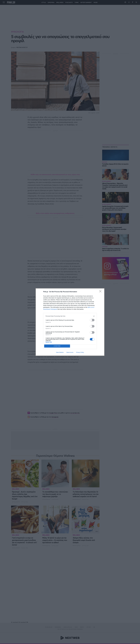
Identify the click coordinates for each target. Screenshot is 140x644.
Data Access (70, 352)
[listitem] (70, 316)
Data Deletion (60, 352)
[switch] (92, 320)
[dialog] (70, 322)
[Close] (101, 292)
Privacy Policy (80, 352)
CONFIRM (57, 346)
